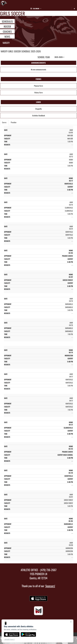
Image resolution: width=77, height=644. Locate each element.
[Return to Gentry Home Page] (4, 3)
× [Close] (71, 622)
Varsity (6, 43)
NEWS (7, 36)
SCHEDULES (7, 21)
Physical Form (38, 86)
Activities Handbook (39, 115)
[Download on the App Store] (12, 634)
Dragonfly (38, 109)
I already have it (9, 639)
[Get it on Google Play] (28, 634)
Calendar (36, 9)
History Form (39, 92)
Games (4, 122)
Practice (14, 122)
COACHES (7, 31)
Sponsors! (50, 586)
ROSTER (7, 26)
